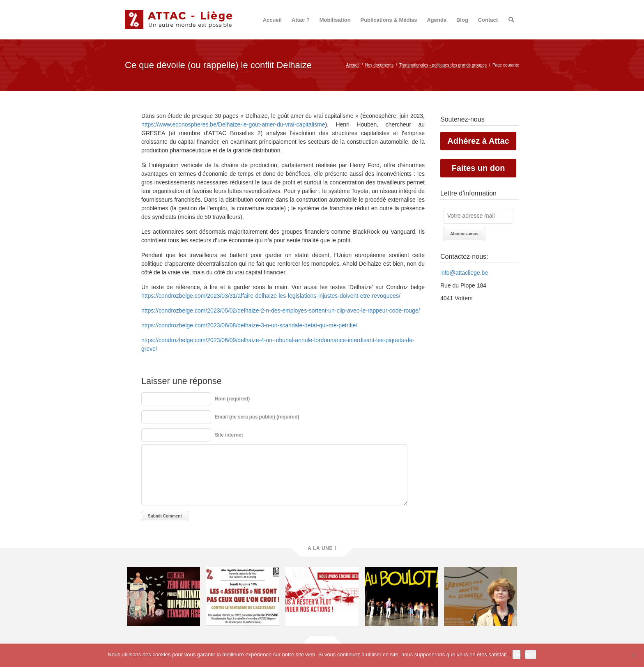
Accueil (272, 20)
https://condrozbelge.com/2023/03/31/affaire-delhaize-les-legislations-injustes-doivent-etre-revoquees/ (271, 296)
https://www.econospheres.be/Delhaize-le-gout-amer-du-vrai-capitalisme (233, 124)
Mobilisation (335, 20)
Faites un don (478, 168)
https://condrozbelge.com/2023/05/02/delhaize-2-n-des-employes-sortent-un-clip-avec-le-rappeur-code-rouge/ (281, 310)
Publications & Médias (389, 20)
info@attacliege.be (464, 273)
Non (531, 654)
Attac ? (301, 20)
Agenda (437, 20)
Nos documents (379, 65)
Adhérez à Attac (478, 141)
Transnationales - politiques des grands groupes (443, 65)
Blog (462, 20)
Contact (488, 20)
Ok (516, 654)
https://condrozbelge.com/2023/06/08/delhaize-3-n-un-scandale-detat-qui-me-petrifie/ (249, 325)
